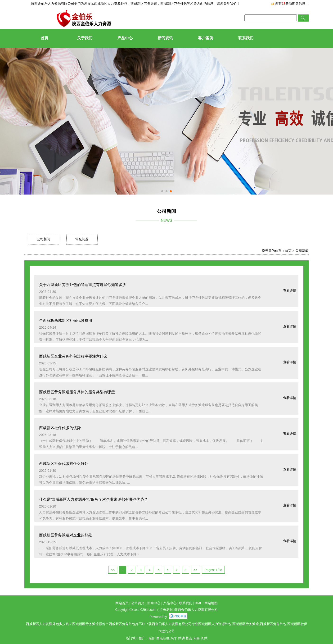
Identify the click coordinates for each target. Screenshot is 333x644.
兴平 (174, 638)
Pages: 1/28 (213, 570)
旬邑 (197, 638)
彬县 (189, 638)
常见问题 (82, 239)
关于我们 (85, 38)
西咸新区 (163, 638)
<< (113, 570)
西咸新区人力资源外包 (111, 4)
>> (195, 570)
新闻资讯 (165, 38)
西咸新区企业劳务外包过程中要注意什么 (73, 356)
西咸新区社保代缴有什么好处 (64, 464)
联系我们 (246, 38)
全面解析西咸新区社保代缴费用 (66, 320)
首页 (45, 38)
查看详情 (290, 290)
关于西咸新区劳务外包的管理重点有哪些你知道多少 (83, 285)
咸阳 (152, 638)
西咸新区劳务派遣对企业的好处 (66, 535)
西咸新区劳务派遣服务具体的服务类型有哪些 (77, 392)
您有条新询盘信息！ (290, 4)
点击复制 (166, 610)
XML (198, 603)
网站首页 (122, 603)
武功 (181, 638)
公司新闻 (44, 239)
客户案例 (206, 38)
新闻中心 (154, 603)
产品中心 (125, 38)
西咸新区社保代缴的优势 (60, 428)
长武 (204, 638)
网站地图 (211, 603)
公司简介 (138, 603)
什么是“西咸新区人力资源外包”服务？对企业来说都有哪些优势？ (93, 499)
